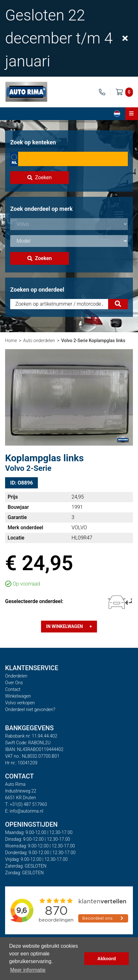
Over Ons (14, 683)
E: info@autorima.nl (24, 811)
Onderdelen (16, 676)
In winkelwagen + (69, 626)
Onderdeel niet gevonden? (30, 709)
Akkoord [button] (107, 959)
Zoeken (39, 177)
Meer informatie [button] (28, 970)
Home (11, 341)
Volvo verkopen (20, 703)
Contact (13, 689)
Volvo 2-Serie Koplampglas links (93, 341)
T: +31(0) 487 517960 (26, 804)
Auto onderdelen (39, 341)
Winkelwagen (18, 696)
